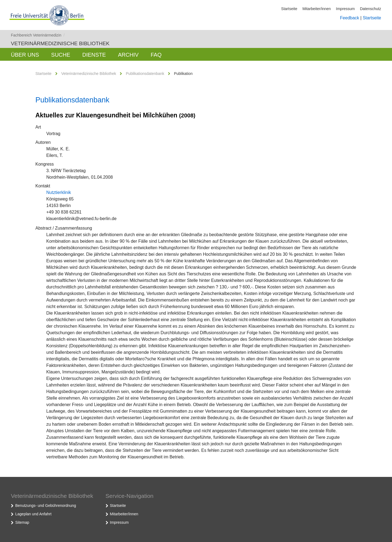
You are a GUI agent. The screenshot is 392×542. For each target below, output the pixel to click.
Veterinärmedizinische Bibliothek (60, 43)
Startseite (289, 9)
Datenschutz (370, 9)
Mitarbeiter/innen (317, 9)
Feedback (350, 18)
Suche (61, 55)
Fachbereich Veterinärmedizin (38, 35)
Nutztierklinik (59, 192)
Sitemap (22, 522)
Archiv (128, 55)
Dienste (94, 55)
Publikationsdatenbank (145, 74)
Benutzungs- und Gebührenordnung (46, 506)
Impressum (345, 9)
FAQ (156, 55)
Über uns (25, 55)
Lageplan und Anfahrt (33, 514)
